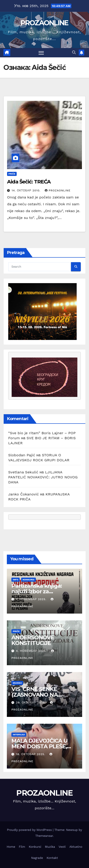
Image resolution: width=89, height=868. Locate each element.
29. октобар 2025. (31, 703)
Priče (12, 174)
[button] (74, 52)
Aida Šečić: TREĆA (29, 182)
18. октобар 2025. (31, 754)
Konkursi (29, 580)
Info (16, 580)
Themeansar (44, 836)
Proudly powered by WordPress (30, 830)
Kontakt (52, 858)
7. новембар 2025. (32, 599)
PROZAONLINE (44, 23)
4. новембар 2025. (32, 651)
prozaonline (58, 190)
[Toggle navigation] (41, 53)
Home (11, 847)
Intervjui (19, 735)
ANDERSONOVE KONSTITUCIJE (33, 640)
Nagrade (37, 858)
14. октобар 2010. (27, 190)
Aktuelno (76, 847)
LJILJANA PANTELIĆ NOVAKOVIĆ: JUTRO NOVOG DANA (43, 477)
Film (22, 847)
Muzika (17, 683)
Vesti (62, 847)
